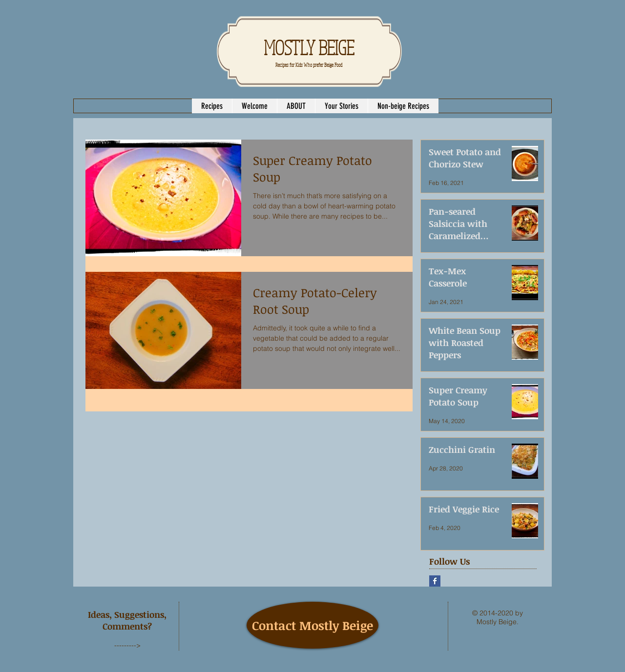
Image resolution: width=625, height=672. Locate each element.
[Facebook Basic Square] (435, 581)
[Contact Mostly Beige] (312, 625)
